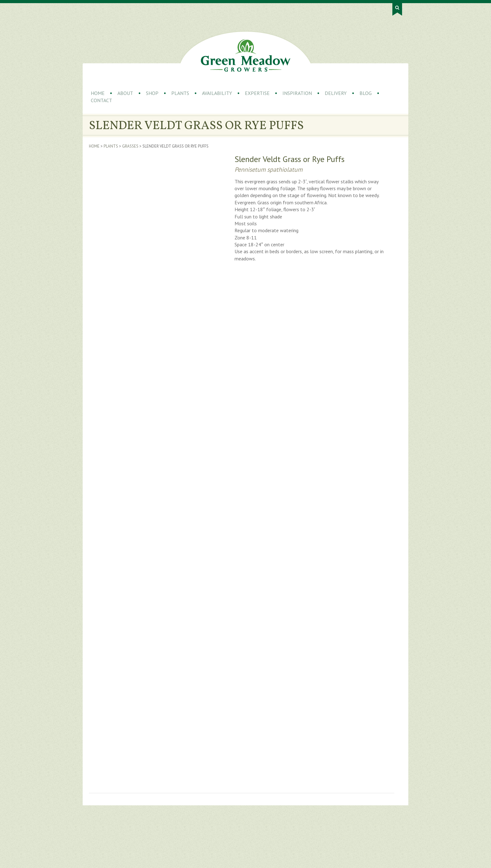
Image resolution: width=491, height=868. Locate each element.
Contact (101, 100)
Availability (217, 93)
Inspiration (297, 93)
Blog (366, 93)
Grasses (130, 146)
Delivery (336, 93)
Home (98, 93)
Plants (180, 93)
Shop (152, 93)
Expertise (257, 93)
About (125, 93)
